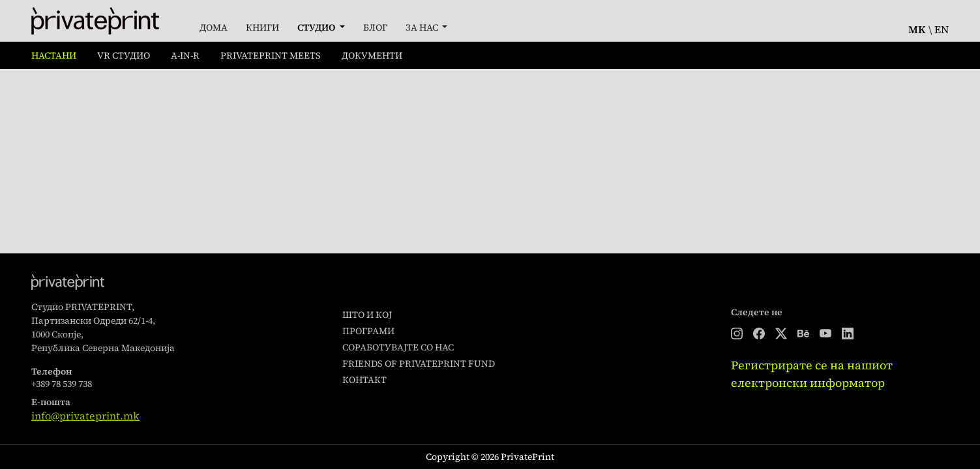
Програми (368, 331)
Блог (375, 27)
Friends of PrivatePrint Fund (419, 363)
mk (917, 29)
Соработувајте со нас (398, 347)
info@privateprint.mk (85, 416)
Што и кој (367, 315)
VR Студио (124, 55)
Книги (262, 27)
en (942, 29)
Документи (372, 55)
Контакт (364, 380)
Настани (54, 55)
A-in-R (185, 55)
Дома (214, 27)
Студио (317, 27)
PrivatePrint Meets (271, 55)
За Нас (423, 27)
